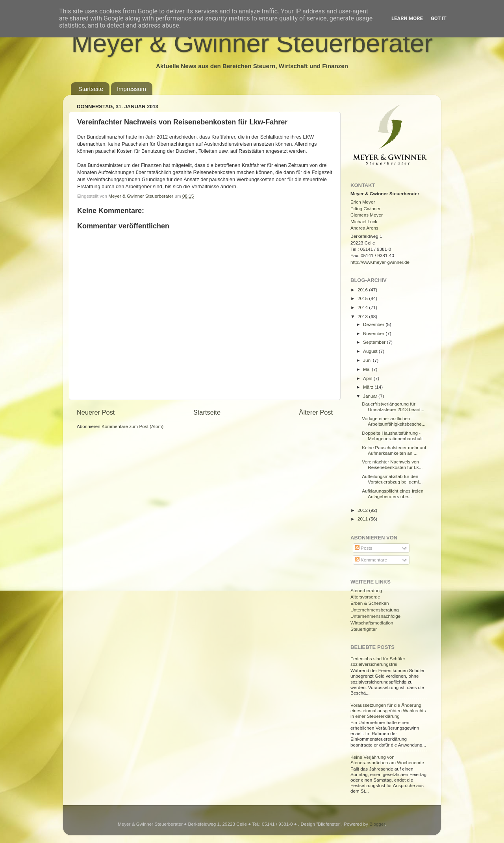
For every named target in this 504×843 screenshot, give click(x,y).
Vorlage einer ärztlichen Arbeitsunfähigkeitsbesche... (394, 421)
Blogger (377, 824)
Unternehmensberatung (375, 610)
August (371, 351)
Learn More (407, 18)
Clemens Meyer (367, 215)
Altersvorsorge (365, 597)
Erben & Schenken (370, 603)
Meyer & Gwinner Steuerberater (252, 43)
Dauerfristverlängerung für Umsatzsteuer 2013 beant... (393, 407)
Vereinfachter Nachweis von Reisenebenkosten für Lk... (392, 464)
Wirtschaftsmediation (372, 623)
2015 (363, 298)
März (369, 387)
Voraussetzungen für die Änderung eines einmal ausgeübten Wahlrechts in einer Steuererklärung (388, 711)
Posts (363, 548)
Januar (371, 396)
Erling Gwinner (366, 208)
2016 (363, 290)
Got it (439, 18)
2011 (363, 519)
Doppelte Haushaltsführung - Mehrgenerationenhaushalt (392, 436)
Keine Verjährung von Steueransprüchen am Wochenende (387, 760)
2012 (363, 510)
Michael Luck (364, 221)
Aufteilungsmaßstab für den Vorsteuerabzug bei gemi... (392, 479)
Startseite (91, 89)
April (368, 378)
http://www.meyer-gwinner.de (380, 262)
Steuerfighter (364, 629)
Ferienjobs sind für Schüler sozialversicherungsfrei (378, 661)
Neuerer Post (96, 412)
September (375, 342)
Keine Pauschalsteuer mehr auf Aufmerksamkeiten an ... (394, 450)
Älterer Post (316, 412)
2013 (363, 316)
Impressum (132, 89)
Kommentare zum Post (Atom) (132, 426)
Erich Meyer (363, 202)
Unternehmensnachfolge (375, 616)
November (374, 333)
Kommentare (371, 560)
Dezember (374, 324)
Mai (367, 369)
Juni (368, 360)
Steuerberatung (366, 590)
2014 (363, 307)
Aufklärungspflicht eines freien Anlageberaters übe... (393, 494)
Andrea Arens (364, 228)
